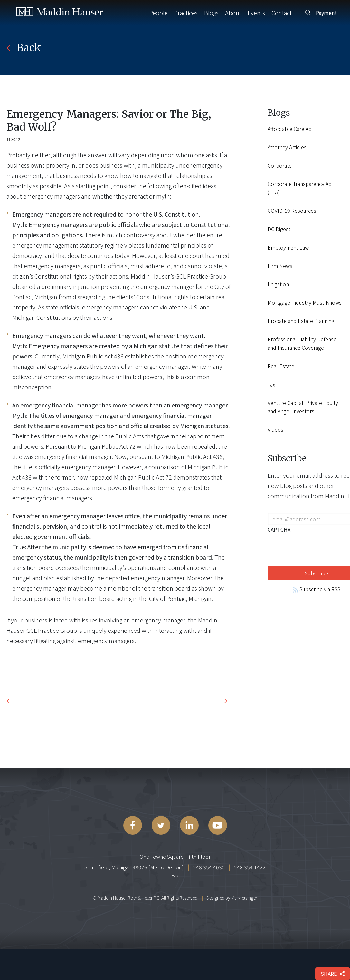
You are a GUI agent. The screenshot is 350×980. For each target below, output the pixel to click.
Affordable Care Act (290, 129)
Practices (186, 13)
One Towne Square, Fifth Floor (175, 857)
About (233, 13)
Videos (275, 429)
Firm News (280, 266)
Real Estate (281, 366)
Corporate (280, 165)
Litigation (278, 284)
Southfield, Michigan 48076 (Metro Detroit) (134, 867)
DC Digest (279, 229)
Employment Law (288, 247)
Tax (271, 384)
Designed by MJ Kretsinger (232, 898)
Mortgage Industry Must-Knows (305, 302)
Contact (282, 13)
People (159, 13)
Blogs (211, 13)
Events (256, 13)
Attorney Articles (287, 147)
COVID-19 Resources (292, 211)
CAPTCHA (279, 529)
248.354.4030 (209, 867)
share (333, 974)
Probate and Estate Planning (301, 321)
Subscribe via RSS (317, 589)
